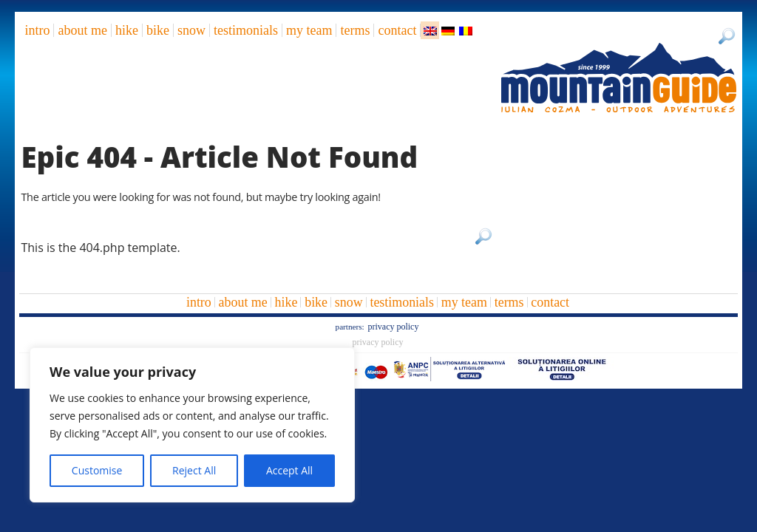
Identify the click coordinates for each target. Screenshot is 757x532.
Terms (355, 30)
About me (82, 30)
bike (158, 30)
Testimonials (246, 30)
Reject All (194, 470)
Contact (397, 30)
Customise (97, 470)
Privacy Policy (393, 327)
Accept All (289, 470)
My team (309, 30)
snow (191, 30)
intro (37, 30)
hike (127, 30)
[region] (192, 425)
